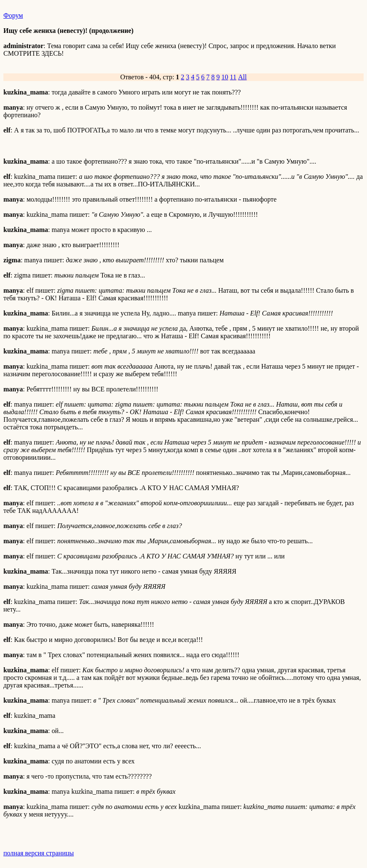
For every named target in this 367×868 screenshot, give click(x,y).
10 (225, 77)
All (242, 77)
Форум (13, 15)
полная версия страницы (39, 853)
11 (233, 77)
